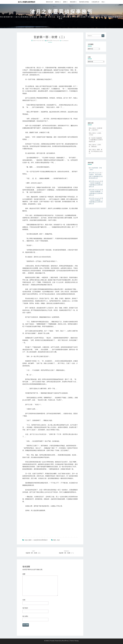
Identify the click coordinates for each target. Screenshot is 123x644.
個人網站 (25, 616)
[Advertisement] (50, 56)
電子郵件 (25, 608)
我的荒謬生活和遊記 (84, 2)
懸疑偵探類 (73, 2)
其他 (103, 2)
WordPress (65, 641)
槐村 (55, 540)
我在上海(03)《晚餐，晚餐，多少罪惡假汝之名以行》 (96, 151)
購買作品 (57, 2)
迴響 (24, 574)
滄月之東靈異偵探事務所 (27, 2)
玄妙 (58, 540)
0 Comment (65, 41)
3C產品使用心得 (95, 2)
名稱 (24, 600)
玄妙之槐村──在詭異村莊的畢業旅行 (36, 540)
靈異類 (65, 2)
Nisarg (77, 641)
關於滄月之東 (49, 2)
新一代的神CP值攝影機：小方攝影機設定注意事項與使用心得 (96, 140)
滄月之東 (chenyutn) (53, 41)
